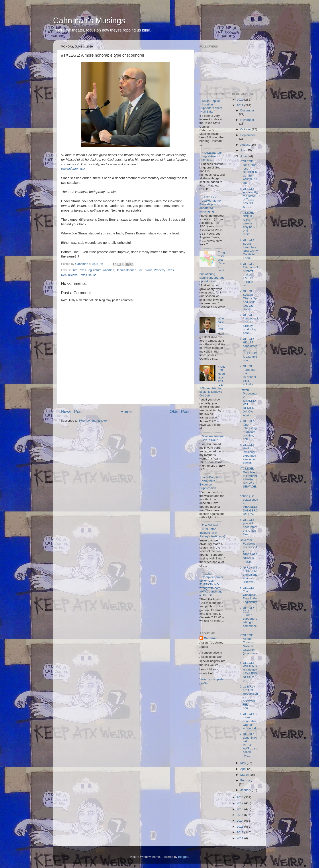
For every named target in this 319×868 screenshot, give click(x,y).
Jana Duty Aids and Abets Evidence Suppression (211, 483)
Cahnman (211, 638)
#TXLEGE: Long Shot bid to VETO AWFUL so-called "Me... (249, 745)
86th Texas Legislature (87, 270)
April (244, 769)
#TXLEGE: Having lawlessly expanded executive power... (248, 454)
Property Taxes (164, 270)
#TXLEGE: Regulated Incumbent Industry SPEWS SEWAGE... (249, 479)
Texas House (88, 275)
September (248, 135)
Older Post (179, 411)
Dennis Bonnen (126, 270)
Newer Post (72, 411)
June (244, 156)
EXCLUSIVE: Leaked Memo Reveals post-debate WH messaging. (210, 204)
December (247, 110)
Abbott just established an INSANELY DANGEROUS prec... (249, 505)
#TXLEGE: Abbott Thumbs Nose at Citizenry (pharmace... (249, 646)
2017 (241, 803)
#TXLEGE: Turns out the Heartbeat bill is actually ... (248, 375)
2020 (241, 100)
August (245, 145)
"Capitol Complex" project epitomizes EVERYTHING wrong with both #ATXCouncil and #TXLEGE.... (212, 584)
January (246, 790)
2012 (241, 832)
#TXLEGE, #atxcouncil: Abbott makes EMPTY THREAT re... (249, 275)
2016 (241, 809)
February (246, 780)
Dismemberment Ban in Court (213, 438)
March (245, 775)
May (244, 763)
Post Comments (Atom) (95, 421)
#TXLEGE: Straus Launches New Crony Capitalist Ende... (249, 249)
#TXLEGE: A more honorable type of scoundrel (248, 721)
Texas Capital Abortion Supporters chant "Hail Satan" (211, 106)
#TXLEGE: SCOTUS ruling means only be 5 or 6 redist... (248, 223)
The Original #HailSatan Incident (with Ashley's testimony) (212, 531)
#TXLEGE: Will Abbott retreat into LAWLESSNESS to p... (249, 672)
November (247, 120)
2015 (241, 815)
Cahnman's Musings (89, 21)
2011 (241, 838)
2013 (241, 827)
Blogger (183, 857)
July (243, 150)
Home (126, 411)
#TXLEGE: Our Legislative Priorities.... (211, 156)
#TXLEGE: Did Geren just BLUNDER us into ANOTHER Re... (249, 172)
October (246, 129)
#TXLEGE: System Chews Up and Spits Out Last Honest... (248, 300)
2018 (241, 797)
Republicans (69, 275)
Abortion (108, 270)
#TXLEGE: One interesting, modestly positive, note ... (249, 430)
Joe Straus (145, 270)
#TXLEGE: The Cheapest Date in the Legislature (249, 595)
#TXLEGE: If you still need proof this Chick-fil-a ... (249, 527)
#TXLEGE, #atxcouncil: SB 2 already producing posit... (249, 324)
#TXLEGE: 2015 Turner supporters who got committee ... (248, 619)
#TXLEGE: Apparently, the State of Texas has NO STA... (249, 198)
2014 (241, 821)
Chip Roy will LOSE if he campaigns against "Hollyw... (249, 575)
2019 (241, 105)
